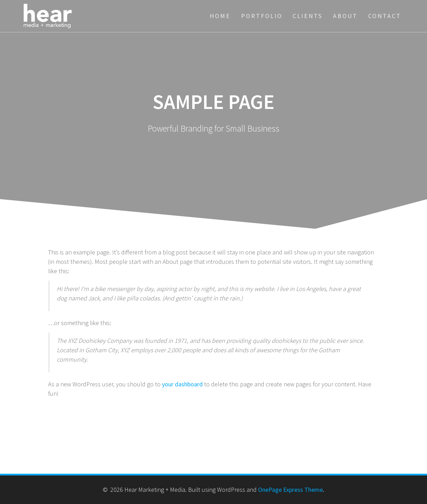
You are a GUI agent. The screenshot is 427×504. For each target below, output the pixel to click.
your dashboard (182, 384)
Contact (385, 16)
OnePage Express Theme (290, 490)
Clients (308, 16)
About (345, 16)
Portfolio (262, 16)
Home (220, 16)
